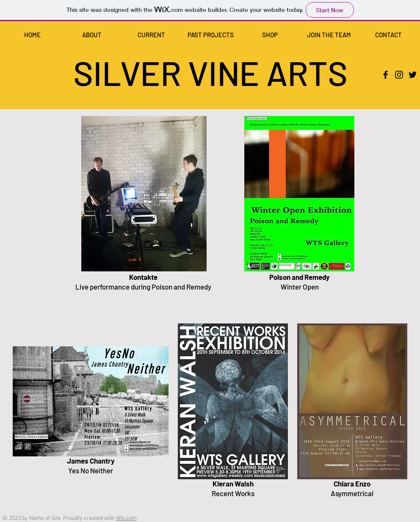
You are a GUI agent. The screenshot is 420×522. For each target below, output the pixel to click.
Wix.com (126, 518)
